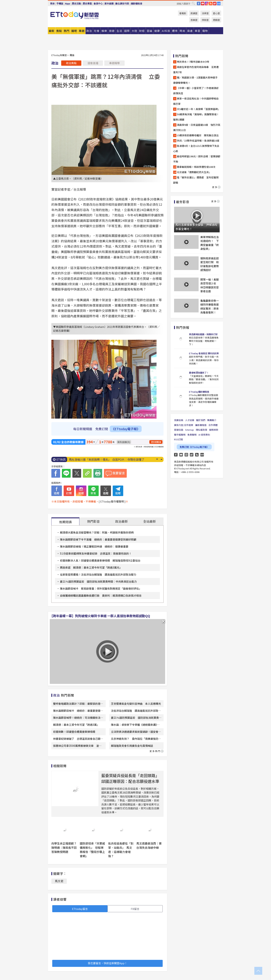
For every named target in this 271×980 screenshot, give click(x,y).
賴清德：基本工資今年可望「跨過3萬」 (76, 725)
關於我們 (201, 420)
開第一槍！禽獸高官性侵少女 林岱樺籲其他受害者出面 (210, 285)
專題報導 (114, 63)
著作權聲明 (180, 435)
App (68, 4)
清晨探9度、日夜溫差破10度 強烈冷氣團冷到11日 (197, 127)
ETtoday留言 (80, 909)
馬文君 (59, 881)
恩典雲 (194, 20)
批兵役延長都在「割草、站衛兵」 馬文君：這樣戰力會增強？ (121, 850)
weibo (215, 4)
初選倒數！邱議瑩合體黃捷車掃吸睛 (74, 732)
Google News (219, 4)
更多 (216, 187)
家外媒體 (109, 4)
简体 (52, 4)
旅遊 (112, 31)
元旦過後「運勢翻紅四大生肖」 (194, 172)
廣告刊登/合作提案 (184, 425)
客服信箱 (179, 430)
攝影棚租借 (136, 4)
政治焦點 (71, 63)
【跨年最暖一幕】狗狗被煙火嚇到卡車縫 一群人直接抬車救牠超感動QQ (100, 616)
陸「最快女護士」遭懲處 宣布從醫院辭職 (196, 180)
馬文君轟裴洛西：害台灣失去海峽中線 (149, 845)
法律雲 (205, 13)
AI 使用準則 (204, 435)
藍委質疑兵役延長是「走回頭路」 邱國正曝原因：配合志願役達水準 (131, 778)
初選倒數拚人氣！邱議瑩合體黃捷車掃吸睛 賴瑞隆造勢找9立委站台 (100, 560)
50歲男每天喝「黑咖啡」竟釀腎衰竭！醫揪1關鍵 (196, 117)
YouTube (203, 4)
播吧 (74, 31)
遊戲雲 (216, 20)
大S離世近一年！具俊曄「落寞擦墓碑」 (199, 109)
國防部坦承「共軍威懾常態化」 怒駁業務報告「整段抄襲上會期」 (92, 850)
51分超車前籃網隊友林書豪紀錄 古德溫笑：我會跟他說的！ (96, 553)
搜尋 (193, 3)
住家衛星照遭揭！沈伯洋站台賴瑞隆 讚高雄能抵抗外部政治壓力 (98, 574)
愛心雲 (216, 13)
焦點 (59, 31)
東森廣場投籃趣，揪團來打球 (203, 334)
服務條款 (214, 430)
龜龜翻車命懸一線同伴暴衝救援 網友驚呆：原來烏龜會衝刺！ (210, 307)
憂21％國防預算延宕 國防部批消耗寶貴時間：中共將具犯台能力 (98, 581)
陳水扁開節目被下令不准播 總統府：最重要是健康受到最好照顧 (98, 539)
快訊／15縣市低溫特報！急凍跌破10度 (198, 141)
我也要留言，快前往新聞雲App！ (107, 963)
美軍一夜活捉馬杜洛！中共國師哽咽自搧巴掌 (196, 101)
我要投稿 (179, 420)
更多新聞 (155, 442)
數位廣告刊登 (122, 4)
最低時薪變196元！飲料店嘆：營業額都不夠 (197, 159)
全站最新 (150, 521)
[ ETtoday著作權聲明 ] (112, 501)
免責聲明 (192, 435)
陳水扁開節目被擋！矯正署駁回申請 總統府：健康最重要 (94, 546)
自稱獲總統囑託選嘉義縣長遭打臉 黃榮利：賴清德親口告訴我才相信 (101, 595)
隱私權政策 (201, 430)
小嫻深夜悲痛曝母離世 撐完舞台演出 (198, 135)
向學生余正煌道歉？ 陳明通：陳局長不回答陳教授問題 (65, 848)
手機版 (60, 4)
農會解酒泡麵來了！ (199, 373)
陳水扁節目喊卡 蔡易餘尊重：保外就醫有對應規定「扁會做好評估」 (101, 588)
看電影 (183, 13)
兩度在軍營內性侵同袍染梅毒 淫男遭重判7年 (196, 70)
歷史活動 (76, 4)
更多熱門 (157, 751)
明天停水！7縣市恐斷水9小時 (193, 62)
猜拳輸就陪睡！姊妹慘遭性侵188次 (196, 167)
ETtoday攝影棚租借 (199, 392)
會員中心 (98, 4)
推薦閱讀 (65, 522)
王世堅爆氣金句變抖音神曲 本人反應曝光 (136, 704)
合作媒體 (213, 425)
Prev (161, 459)
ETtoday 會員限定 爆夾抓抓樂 (204, 353)
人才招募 (190, 420)
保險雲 (205, 20)
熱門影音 (93, 521)
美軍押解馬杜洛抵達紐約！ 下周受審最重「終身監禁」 (210, 243)
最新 (52, 31)
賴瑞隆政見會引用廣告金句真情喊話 (132, 746)
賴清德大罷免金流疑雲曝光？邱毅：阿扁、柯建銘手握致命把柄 (97, 532)
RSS (211, 4)
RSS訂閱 (178, 439)
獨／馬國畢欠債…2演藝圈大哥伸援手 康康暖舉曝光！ (197, 80)
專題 (82, 31)
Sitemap (189, 430)
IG (207, 4)
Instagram (186, 455)
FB (199, 4)
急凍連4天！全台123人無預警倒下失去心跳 (196, 148)
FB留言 (135, 909)
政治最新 (121, 521)
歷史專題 (87, 4)
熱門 (67, 31)
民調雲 (194, 13)
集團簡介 (212, 420)
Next (157, 459)
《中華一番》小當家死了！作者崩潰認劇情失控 (196, 91)
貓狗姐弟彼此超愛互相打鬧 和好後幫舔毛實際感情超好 (210, 264)
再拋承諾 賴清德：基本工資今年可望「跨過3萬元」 (91, 567)
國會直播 (93, 63)
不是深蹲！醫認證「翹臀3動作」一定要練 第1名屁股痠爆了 (107, 459)
